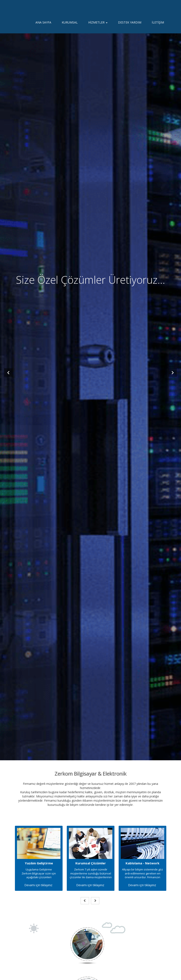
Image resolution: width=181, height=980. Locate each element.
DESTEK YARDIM (130, 25)
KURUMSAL (70, 25)
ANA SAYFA (43, 25)
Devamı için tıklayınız (38, 885)
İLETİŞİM (158, 25)
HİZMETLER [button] (98, 25)
